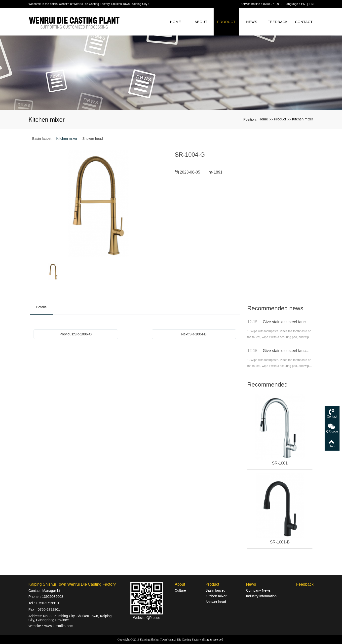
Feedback (278, 22)
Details (41, 307)
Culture (180, 590)
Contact (304, 22)
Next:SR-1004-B (194, 334)
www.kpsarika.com (59, 626)
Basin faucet (42, 139)
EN (312, 4)
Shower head (93, 139)
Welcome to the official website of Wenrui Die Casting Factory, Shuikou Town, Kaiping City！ (89, 4)
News (252, 22)
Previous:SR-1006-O (76, 334)
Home (176, 22)
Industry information (261, 596)
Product (226, 22)
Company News (258, 590)
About (201, 22)
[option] (99, 204)
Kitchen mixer (303, 119)
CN (303, 4)
